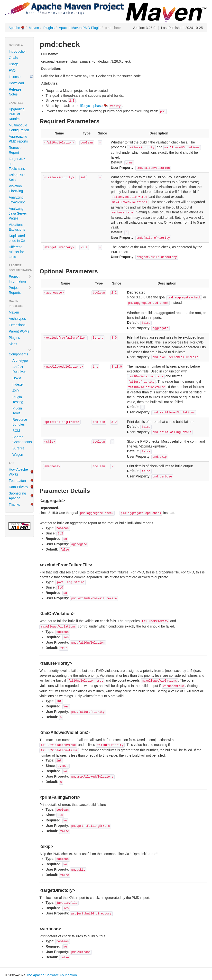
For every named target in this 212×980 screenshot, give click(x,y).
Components (20, 352)
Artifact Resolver (19, 369)
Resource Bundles (20, 422)
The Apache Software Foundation (52, 975)
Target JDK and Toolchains (17, 164)
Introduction (18, 51)
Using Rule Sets (17, 177)
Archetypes (17, 319)
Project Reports (20, 290)
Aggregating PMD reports (18, 139)
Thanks (14, 504)
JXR (16, 391)
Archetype (20, 361)
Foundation (17, 481)
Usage (14, 64)
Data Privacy (18, 487)
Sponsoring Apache (17, 496)
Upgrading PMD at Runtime (17, 114)
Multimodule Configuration (19, 128)
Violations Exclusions (17, 227)
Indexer (18, 384)
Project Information (20, 279)
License (15, 77)
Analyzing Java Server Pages (18, 213)
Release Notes (15, 92)
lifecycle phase (92, 106)
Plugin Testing (18, 400)
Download (16, 83)
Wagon (18, 455)
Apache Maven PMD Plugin (80, 28)
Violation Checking (16, 189)
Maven (34, 28)
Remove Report (15, 150)
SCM (16, 431)
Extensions (17, 325)
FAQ (12, 70)
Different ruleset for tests (16, 252)
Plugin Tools (17, 411)
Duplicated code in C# (17, 238)
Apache (14, 28)
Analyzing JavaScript (17, 200)
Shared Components (21, 439)
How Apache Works (18, 472)
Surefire (18, 448)
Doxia (17, 378)
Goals (13, 58)
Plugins (49, 28)
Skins (13, 344)
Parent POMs (19, 331)
